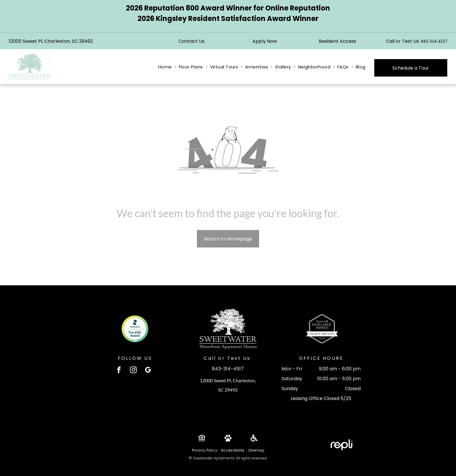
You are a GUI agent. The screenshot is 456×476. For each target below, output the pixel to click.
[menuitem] (166, 67)
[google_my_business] (148, 371)
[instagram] (133, 371)
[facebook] (119, 371)
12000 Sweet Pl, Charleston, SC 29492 (51, 41)
